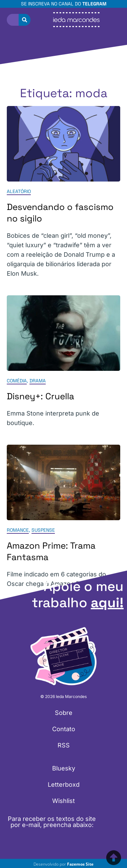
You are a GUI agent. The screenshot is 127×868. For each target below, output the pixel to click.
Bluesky (64, 768)
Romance (18, 530)
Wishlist (63, 801)
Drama (38, 381)
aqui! (107, 603)
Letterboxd (64, 785)
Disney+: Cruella (40, 396)
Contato (64, 729)
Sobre (64, 713)
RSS (64, 745)
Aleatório (19, 191)
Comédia (17, 381)
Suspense (43, 530)
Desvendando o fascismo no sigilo (60, 213)
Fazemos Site (80, 864)
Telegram (94, 4)
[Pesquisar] (25, 20)
